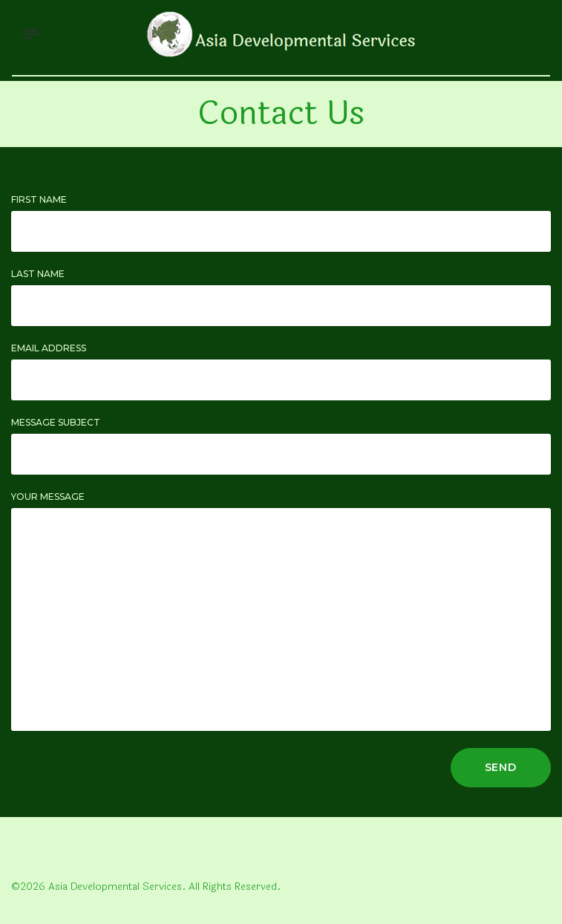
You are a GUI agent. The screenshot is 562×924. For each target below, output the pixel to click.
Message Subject (56, 422)
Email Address (49, 348)
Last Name (38, 274)
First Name (39, 199)
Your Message (48, 497)
